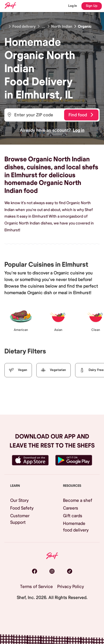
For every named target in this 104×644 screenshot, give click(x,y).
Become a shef (78, 500)
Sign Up (92, 6)
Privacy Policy (71, 587)
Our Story (19, 500)
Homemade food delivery (76, 527)
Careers (71, 508)
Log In (73, 6)
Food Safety (22, 508)
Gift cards (73, 516)
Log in (79, 130)
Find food (81, 115)
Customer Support (20, 519)
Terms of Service (36, 587)
